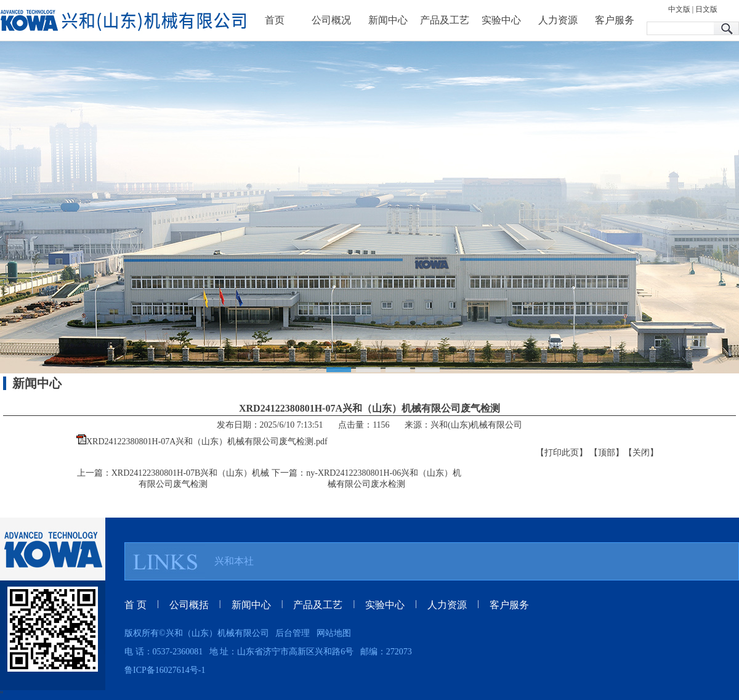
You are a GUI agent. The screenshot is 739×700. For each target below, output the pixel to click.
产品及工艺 (445, 20)
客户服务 (615, 20)
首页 (275, 20)
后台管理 (293, 633)
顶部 (607, 453)
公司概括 (189, 605)
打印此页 (562, 453)
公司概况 (331, 20)
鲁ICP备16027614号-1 (165, 670)
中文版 (679, 9)
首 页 (135, 605)
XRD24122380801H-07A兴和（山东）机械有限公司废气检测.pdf (207, 442)
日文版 (706, 9)
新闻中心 (388, 20)
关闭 (641, 453)
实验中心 (501, 20)
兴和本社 (234, 561)
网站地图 (334, 633)
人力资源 (558, 20)
